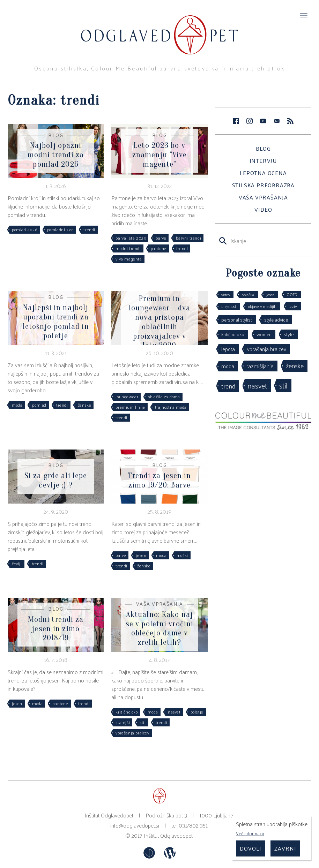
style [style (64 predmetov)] (289, 334)
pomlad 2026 (25, 229)
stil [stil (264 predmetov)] (283, 385)
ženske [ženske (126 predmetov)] (295, 366)
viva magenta (129, 259)
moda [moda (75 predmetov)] (228, 366)
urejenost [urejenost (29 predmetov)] (229, 306)
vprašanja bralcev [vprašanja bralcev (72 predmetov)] (267, 349)
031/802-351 (193, 825)
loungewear (127, 397)
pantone (159, 248)
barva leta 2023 (131, 238)
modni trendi (128, 248)
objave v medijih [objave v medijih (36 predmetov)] (262, 306)
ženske (85, 405)
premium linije (130, 407)
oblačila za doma (164, 397)
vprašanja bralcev (132, 733)
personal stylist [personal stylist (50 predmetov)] (237, 320)
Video (263, 209)
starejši (123, 722)
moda (17, 405)
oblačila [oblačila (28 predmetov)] (248, 295)
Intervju (263, 161)
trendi (89, 229)
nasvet (174, 712)
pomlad (39, 405)
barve (161, 238)
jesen (141, 555)
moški (182, 555)
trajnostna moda (171, 407)
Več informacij (250, 833)
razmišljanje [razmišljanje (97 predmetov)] (260, 366)
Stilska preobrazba (263, 185)
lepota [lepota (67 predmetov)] (228, 349)
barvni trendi (188, 238)
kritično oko (127, 712)
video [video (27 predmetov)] (225, 295)
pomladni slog (61, 229)
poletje (197, 712)
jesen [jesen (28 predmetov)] (270, 295)
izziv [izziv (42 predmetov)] (293, 306)
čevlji (17, 564)
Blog (263, 148)
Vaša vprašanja (263, 197)
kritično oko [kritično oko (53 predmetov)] (233, 334)
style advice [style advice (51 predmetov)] (276, 320)
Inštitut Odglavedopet (168, 835)
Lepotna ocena (263, 173)
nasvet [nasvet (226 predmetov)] (257, 386)
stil (143, 722)
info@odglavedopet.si (135, 825)
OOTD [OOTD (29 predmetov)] (292, 294)
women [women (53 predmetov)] (264, 334)
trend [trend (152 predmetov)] (228, 386)
